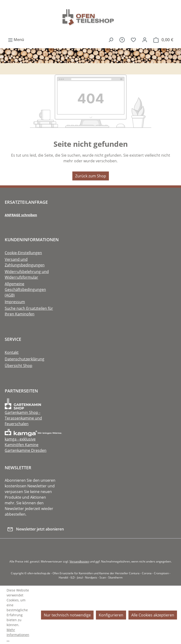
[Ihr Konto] (145, 40)
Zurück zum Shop (91, 176)
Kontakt (12, 352)
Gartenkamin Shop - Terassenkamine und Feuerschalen (23, 414)
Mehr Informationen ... (18, 635)
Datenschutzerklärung (25, 359)
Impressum (15, 302)
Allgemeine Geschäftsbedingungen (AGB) (25, 289)
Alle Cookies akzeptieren (153, 615)
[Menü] (15, 40)
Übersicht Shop (19, 366)
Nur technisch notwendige (67, 615)
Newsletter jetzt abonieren (36, 528)
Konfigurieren (111, 615)
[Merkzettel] (133, 40)
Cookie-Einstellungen (23, 253)
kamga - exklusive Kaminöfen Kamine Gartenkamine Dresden (33, 441)
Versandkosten (79, 561)
